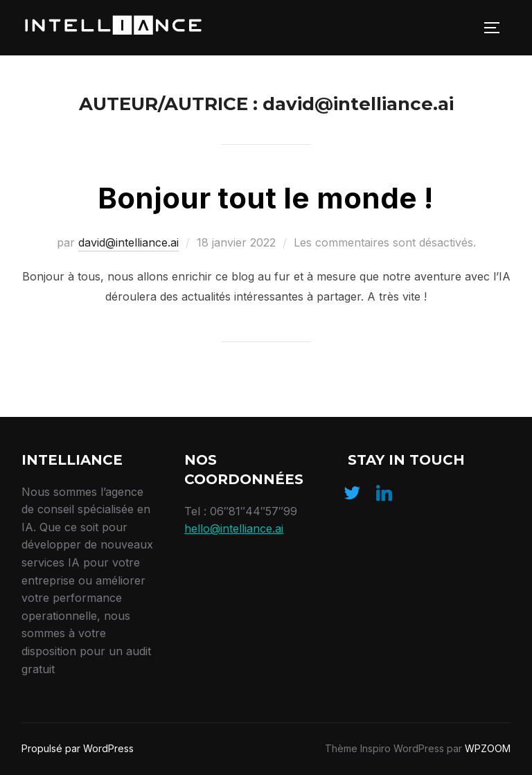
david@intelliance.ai (128, 242)
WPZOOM (488, 748)
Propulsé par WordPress (78, 748)
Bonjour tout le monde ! (265, 198)
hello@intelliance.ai (234, 528)
